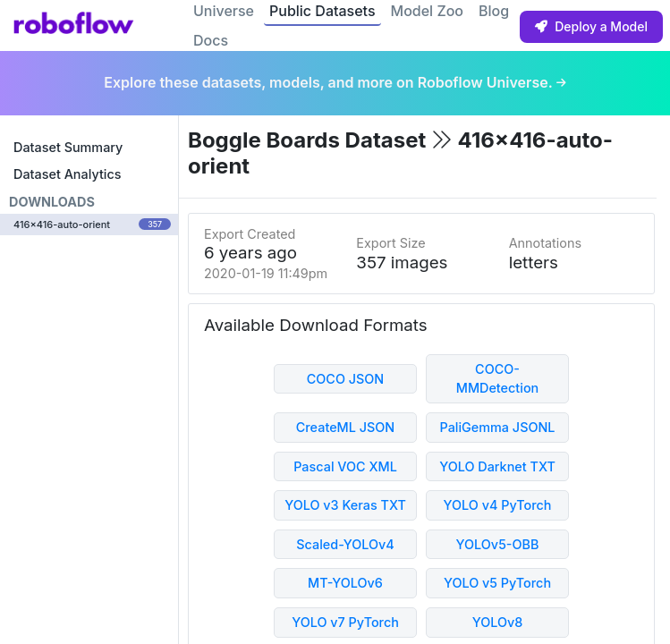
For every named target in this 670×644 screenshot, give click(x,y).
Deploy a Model (591, 26)
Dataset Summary (68, 147)
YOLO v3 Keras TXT (345, 505)
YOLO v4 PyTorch (498, 505)
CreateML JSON (345, 427)
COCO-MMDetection (498, 379)
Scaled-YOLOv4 (345, 544)
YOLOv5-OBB (498, 544)
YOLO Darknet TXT (497, 466)
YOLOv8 (498, 622)
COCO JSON (346, 379)
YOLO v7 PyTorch (345, 622)
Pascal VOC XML (345, 466)
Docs (211, 40)
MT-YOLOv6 (345, 583)
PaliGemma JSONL (497, 427)
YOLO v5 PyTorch (497, 583)
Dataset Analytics (67, 174)
